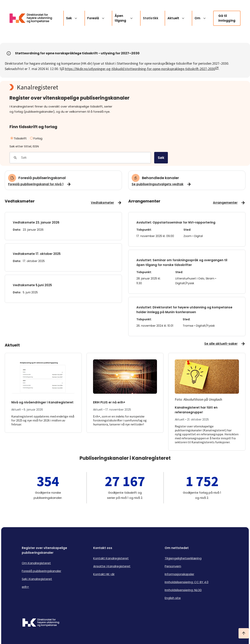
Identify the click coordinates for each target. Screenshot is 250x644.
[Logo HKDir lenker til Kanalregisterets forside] (33, 18)
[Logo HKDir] (41, 623)
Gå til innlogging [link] (227, 18)
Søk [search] (161, 158)
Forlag (36, 138)
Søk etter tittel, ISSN (24, 146)
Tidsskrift (19, 138)
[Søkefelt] (86, 158)
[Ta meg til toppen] (244, 633)
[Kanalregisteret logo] (89, 87)
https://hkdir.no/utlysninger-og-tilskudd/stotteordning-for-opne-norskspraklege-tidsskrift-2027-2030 (142, 69)
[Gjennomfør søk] (15, 158)
